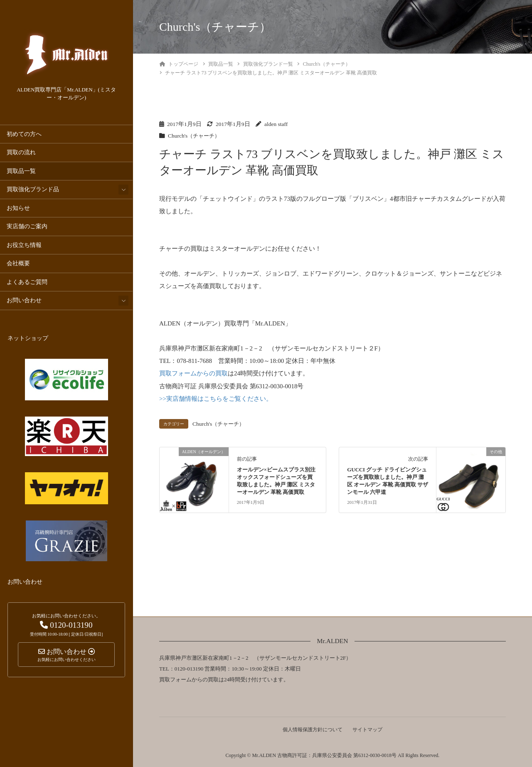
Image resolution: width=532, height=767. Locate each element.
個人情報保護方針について (312, 729)
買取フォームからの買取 (193, 373)
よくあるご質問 (27, 282)
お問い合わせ (24, 300)
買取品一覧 (21, 171)
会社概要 (18, 263)
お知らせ (18, 208)
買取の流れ (21, 152)
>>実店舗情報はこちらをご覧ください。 (216, 398)
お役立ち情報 (24, 245)
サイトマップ (368, 729)
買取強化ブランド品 (33, 189)
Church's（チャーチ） (195, 136)
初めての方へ (24, 134)
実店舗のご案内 (27, 226)
